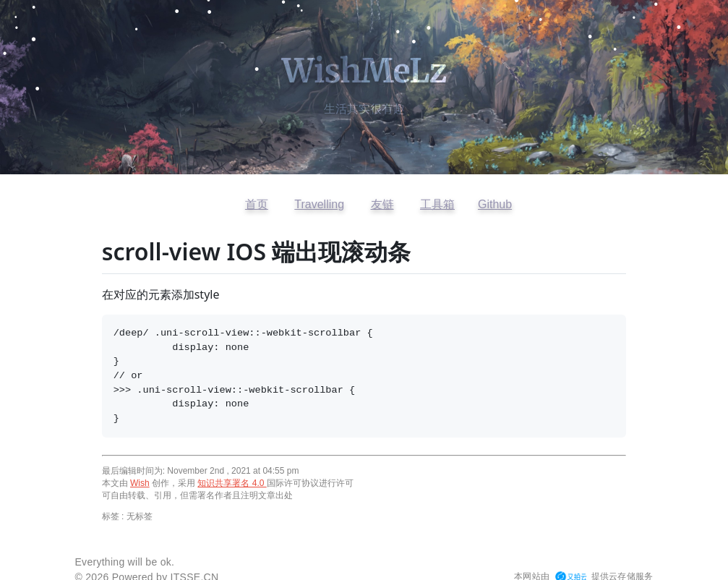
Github (495, 204)
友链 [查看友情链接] (382, 204)
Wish (140, 483)
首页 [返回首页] (257, 204)
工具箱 (437, 204)
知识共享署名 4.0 (232, 483)
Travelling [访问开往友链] (319, 204)
